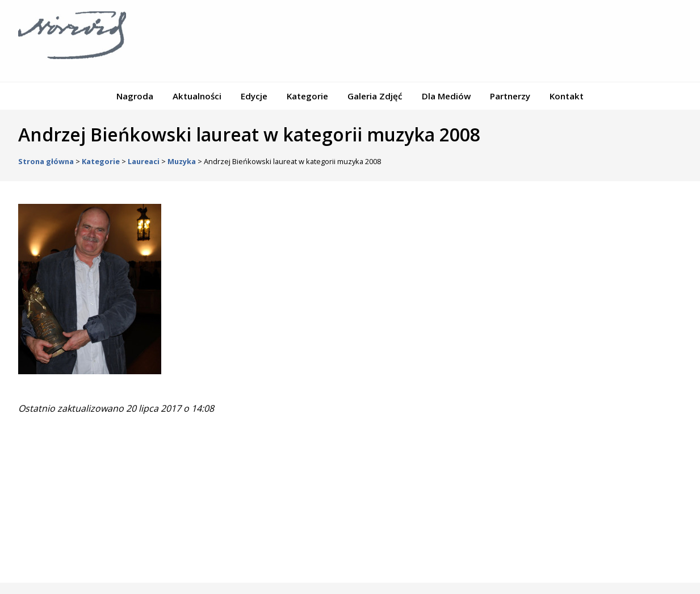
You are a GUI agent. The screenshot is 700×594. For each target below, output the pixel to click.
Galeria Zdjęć (375, 96)
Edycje (254, 96)
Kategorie (307, 96)
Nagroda (135, 96)
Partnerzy (510, 96)
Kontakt (567, 96)
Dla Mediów (446, 96)
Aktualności (197, 96)
